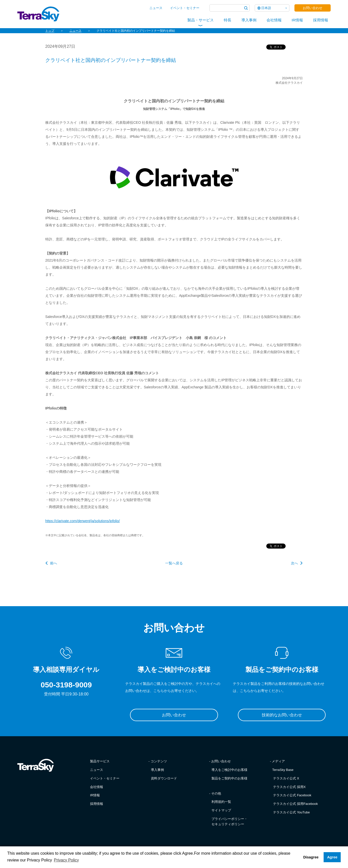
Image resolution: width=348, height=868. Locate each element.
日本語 (266, 8)
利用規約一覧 (221, 802)
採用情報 (321, 20)
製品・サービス (201, 20)
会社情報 (274, 20)
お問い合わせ (313, 8)
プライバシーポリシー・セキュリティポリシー (229, 821)
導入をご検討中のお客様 (229, 770)
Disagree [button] (311, 857)
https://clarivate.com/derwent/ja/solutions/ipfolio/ (82, 521)
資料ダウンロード (164, 778)
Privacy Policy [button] (66, 860)
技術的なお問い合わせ (282, 715)
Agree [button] (332, 857)
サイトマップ (221, 810)
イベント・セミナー (185, 8)
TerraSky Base (283, 770)
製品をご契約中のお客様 (229, 778)
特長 (228, 20)
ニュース (156, 8)
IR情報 (297, 20)
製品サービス (100, 761)
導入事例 (249, 20)
